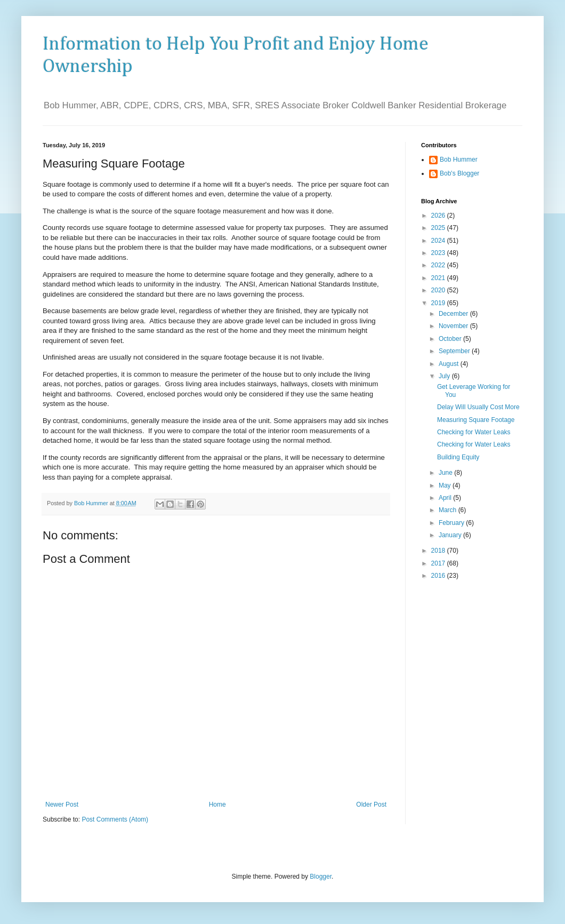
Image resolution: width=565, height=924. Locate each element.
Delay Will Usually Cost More (478, 407)
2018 (439, 551)
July (445, 376)
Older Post (371, 804)
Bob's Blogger (459, 173)
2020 (439, 290)
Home (217, 804)
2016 (439, 576)
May (446, 485)
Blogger (321, 877)
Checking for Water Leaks (474, 432)
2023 (439, 253)
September (455, 351)
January (451, 535)
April (446, 498)
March (449, 510)
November (454, 326)
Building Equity (458, 457)
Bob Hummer (459, 160)
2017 (439, 563)
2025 (439, 228)
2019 (439, 303)
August (450, 364)
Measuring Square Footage (476, 420)
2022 (439, 265)
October (451, 339)
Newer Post (62, 804)
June (446, 473)
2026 (439, 216)
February (452, 523)
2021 (439, 278)
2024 (439, 241)
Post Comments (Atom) (115, 819)
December (454, 314)
